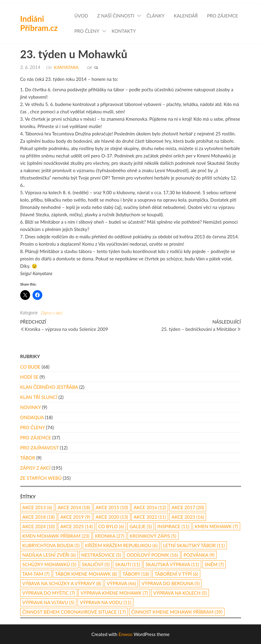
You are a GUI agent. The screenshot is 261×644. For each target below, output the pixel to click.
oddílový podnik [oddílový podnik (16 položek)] (152, 555)
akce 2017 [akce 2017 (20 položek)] (188, 507)
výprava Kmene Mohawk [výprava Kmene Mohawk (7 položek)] (114, 593)
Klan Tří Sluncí (39, 397)
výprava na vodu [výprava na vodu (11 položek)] (106, 602)
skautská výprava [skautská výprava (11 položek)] (172, 564)
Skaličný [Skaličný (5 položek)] (96, 564)
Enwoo (126, 634)
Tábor (28, 458)
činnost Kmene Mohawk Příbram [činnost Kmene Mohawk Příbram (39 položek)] (177, 612)
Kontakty (124, 31)
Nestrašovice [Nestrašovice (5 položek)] (101, 555)
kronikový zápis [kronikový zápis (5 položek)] (153, 536)
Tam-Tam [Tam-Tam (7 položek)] (36, 574)
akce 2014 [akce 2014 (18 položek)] (74, 507)
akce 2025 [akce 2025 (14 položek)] (76, 526)
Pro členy (87, 31)
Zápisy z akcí (52, 313)
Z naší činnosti (116, 16)
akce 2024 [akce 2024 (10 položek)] (39, 526)
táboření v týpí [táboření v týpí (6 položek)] (176, 574)
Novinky (31, 407)
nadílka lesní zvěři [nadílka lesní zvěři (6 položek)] (49, 555)
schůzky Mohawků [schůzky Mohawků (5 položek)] (49, 564)
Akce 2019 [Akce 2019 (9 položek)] (75, 517)
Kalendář (186, 16)
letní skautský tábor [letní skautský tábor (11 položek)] (194, 545)
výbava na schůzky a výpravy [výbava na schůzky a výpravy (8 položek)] (62, 583)
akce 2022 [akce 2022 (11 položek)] (150, 517)
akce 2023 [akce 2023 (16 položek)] (188, 517)
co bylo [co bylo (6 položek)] (111, 526)
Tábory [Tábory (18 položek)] (136, 574)
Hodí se (29, 377)
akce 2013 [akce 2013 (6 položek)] (37, 507)
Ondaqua (32, 417)
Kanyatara (66, 67)
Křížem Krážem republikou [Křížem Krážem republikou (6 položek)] (121, 545)
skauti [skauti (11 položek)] (127, 564)
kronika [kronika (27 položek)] (109, 536)
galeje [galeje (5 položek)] (141, 526)
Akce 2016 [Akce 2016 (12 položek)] (150, 507)
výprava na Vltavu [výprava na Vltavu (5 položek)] (48, 602)
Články (156, 16)
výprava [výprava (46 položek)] (121, 583)
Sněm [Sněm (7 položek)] (214, 564)
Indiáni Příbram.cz (39, 23)
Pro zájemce (223, 16)
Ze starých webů (41, 478)
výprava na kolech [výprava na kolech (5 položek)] (180, 593)
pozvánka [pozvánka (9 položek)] (199, 555)
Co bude (30, 367)
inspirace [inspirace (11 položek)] (173, 526)
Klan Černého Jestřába (49, 387)
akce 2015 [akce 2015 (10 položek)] (112, 507)
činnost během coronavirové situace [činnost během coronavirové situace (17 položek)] (74, 612)
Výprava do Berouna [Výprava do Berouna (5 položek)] (171, 583)
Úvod (81, 16)
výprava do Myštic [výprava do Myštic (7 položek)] (49, 593)
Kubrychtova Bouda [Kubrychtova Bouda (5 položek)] (51, 545)
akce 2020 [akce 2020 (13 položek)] (112, 517)
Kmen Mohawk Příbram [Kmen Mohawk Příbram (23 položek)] (56, 536)
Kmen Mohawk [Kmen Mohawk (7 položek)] (216, 526)
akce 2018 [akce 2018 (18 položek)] (39, 517)
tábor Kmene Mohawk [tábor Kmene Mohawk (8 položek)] (86, 574)
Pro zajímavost (40, 448)
